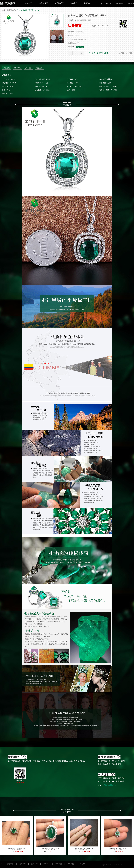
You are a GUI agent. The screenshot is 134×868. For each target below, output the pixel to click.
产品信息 (7, 68)
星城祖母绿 (8, 3)
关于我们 (10, 864)
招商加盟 (59, 864)
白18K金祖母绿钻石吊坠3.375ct (28, 10)
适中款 (110, 79)
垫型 (76, 79)
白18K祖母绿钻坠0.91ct (118, 849)
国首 (73, 90)
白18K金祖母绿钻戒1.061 (16, 849)
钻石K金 (87, 3)
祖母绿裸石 (59, 3)
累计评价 (28, 68)
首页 (4, 10)
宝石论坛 (83, 864)
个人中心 (102, 4)
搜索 (111, 4)
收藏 (107, 4)
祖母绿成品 (43, 3)
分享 (130, 53)
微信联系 (18, 68)
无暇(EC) (110, 83)
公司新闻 (22, 864)
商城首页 (29, 3)
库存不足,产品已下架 (100, 53)
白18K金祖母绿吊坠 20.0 (50, 849)
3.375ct (80, 47)
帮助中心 (47, 864)
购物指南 (35, 864)
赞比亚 (45, 86)
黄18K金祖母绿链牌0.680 (84, 849)
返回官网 (131, 3)
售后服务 (39, 68)
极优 (12, 86)
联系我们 (71, 864)
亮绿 (76, 83)
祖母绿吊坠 (46, 79)
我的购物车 (120, 3)
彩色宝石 (74, 3)
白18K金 (13, 83)
